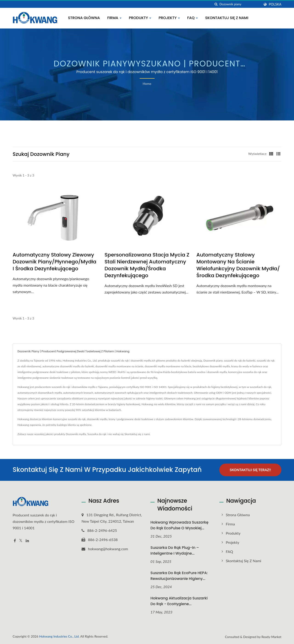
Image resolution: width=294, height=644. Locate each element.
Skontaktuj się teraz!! (250, 470)
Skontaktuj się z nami (227, 18)
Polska (275, 4)
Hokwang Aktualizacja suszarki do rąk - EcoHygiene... (179, 601)
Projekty (169, 18)
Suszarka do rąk (97, 434)
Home (147, 84)
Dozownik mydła (76, 434)
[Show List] (278, 154)
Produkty (140, 18)
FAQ (192, 18)
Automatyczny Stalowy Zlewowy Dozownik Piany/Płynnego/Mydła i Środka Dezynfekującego (54, 262)
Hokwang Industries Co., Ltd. (59, 636)
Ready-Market (271, 637)
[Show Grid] (271, 154)
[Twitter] (21, 541)
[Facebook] (15, 541)
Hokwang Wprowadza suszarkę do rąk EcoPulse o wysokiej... (179, 525)
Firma (114, 18)
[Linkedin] (27, 541)
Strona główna (84, 18)
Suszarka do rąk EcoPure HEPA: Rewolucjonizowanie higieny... (179, 576)
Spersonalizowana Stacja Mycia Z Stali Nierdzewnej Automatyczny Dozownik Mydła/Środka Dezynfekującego (147, 265)
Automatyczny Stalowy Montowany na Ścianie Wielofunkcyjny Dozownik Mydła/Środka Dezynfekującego (238, 265)
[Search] (240, 4)
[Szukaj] (216, 4)
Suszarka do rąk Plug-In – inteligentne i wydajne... (175, 550)
